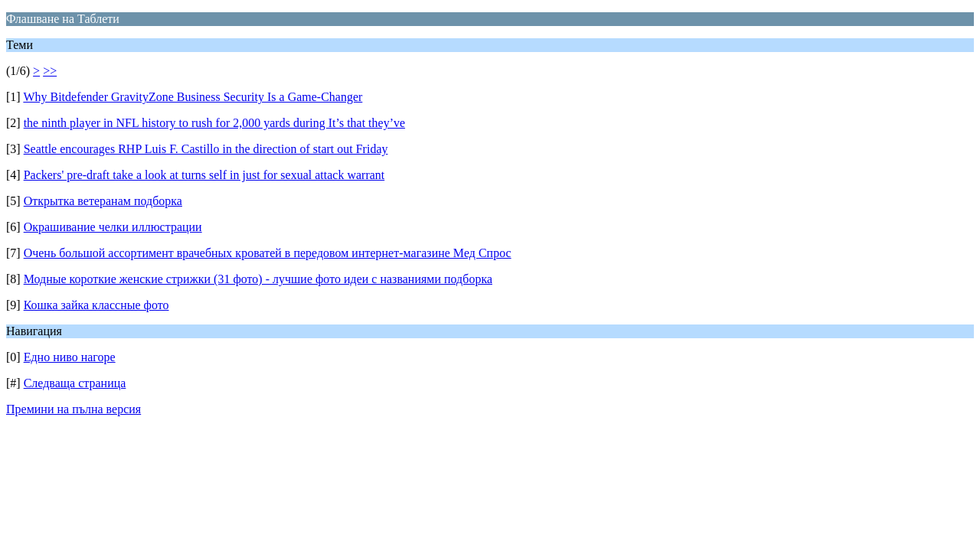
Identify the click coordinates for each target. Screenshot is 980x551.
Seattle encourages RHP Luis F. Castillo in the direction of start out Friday (206, 149)
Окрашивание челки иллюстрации (113, 227)
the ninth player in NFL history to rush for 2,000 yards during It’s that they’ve (214, 123)
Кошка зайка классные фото (96, 305)
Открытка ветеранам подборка (103, 201)
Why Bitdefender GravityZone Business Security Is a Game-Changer (193, 97)
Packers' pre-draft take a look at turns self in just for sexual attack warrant (204, 175)
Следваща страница (75, 383)
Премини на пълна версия (73, 409)
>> (50, 71)
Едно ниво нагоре (70, 357)
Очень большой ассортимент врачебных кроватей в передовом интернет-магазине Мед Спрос (268, 253)
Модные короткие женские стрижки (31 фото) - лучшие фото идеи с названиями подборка (258, 279)
